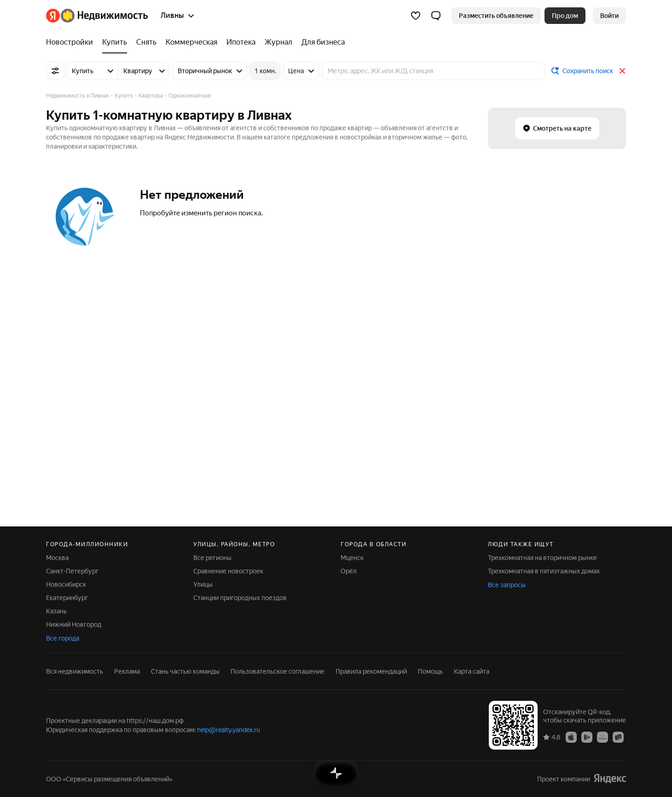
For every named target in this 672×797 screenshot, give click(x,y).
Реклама (127, 671)
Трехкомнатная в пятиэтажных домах (544, 571)
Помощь (430, 671)
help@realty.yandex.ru (229, 730)
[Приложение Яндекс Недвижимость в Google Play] (587, 737)
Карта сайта (472, 671)
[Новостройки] (72, 42)
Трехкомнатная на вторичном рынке (542, 558)
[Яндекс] (53, 16)
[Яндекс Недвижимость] (104, 16)
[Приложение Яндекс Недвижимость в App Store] (571, 737)
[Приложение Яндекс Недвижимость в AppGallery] (602, 737)
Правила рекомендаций (371, 671)
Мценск (352, 558)
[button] (436, 16)
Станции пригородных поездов (240, 598)
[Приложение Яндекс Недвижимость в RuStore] (618, 737)
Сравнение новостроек (228, 571)
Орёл (349, 571)
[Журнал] (278, 42)
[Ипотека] (241, 42)
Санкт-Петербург (72, 571)
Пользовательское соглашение (278, 671)
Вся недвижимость (75, 671)
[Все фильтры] (55, 71)
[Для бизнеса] (321, 42)
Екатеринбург (67, 598)
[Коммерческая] (191, 42)
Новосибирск (66, 584)
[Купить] (115, 42)
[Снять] (146, 42)
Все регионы (212, 558)
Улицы (203, 584)
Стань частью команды (185, 671)
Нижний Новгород (74, 624)
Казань (56, 611)
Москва (57, 558)
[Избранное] (416, 16)
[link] (609, 16)
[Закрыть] (622, 71)
